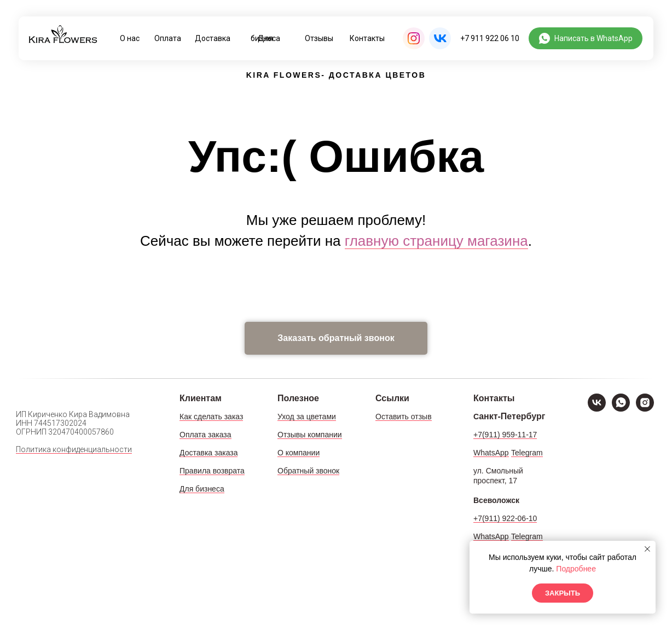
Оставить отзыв (404, 417)
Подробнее (576, 569)
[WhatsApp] (621, 409)
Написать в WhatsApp (593, 38)
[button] (336, 338)
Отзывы (319, 38)
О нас (130, 38)
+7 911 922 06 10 (490, 38)
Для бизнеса (265, 38)
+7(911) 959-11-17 (505, 435)
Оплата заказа (205, 435)
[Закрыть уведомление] (647, 549)
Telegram (527, 453)
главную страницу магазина (436, 241)
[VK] (597, 409)
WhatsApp (491, 453)
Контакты (367, 38)
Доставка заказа (208, 453)
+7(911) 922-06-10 (505, 518)
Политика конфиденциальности (74, 449)
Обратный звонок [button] (308, 471)
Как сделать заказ (211, 417)
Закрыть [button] (563, 593)
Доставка (213, 38)
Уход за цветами (307, 417)
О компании (299, 453)
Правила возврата (212, 471)
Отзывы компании (310, 435)
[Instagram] (645, 409)
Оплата (168, 38)
